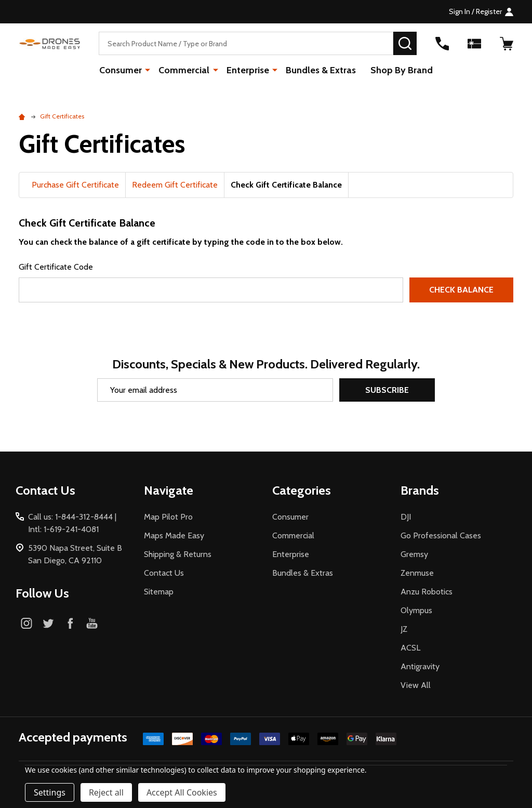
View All (416, 685)
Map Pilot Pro (168, 517)
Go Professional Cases (441, 535)
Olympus (416, 610)
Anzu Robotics (427, 592)
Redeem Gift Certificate (175, 185)
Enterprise (248, 70)
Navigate (169, 490)
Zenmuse (417, 573)
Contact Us (164, 573)
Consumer (121, 70)
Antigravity (420, 666)
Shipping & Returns (178, 554)
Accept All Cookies (182, 792)
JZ (404, 629)
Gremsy (414, 554)
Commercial (184, 70)
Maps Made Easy (174, 535)
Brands (420, 490)
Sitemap (159, 592)
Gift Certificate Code (56, 267)
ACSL (410, 648)
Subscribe (387, 390)
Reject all (106, 792)
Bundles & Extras (321, 70)
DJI (406, 517)
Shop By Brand (402, 70)
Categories (302, 490)
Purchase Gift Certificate (75, 185)
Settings (50, 792)
